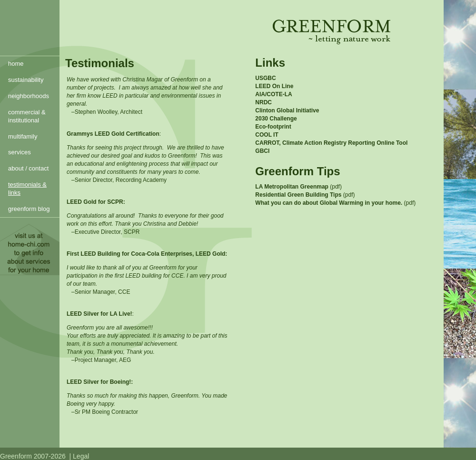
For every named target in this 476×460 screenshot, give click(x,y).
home (16, 64)
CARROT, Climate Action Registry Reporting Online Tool (331, 143)
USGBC (265, 78)
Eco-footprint (273, 127)
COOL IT (267, 135)
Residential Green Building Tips (299, 195)
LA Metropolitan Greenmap (292, 187)
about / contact (28, 168)
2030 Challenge (276, 119)
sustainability (26, 80)
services (20, 152)
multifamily (23, 136)
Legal (81, 456)
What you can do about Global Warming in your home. (329, 203)
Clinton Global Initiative (287, 110)
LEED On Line (274, 86)
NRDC (263, 102)
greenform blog (29, 209)
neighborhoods (29, 96)
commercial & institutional (27, 116)
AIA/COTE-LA (273, 94)
